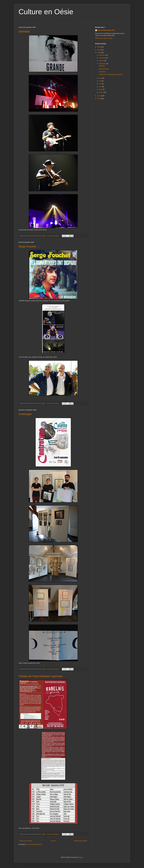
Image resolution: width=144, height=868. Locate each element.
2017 (99, 96)
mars (101, 89)
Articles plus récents (26, 841)
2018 (99, 53)
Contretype (25, 414)
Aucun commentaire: (53, 236)
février (101, 92)
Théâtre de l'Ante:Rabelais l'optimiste (41, 676)
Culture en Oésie (46, 12)
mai (100, 84)
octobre (102, 61)
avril (101, 87)
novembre (103, 58)
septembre (103, 64)
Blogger (81, 857)
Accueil (53, 841)
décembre (103, 55)
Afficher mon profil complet (104, 38)
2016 (99, 99)
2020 (99, 47)
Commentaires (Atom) (35, 844)
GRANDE (24, 32)
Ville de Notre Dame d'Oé (106, 30)
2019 (99, 50)
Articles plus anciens (81, 841)
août (101, 78)
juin (100, 81)
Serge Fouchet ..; (29, 247)
